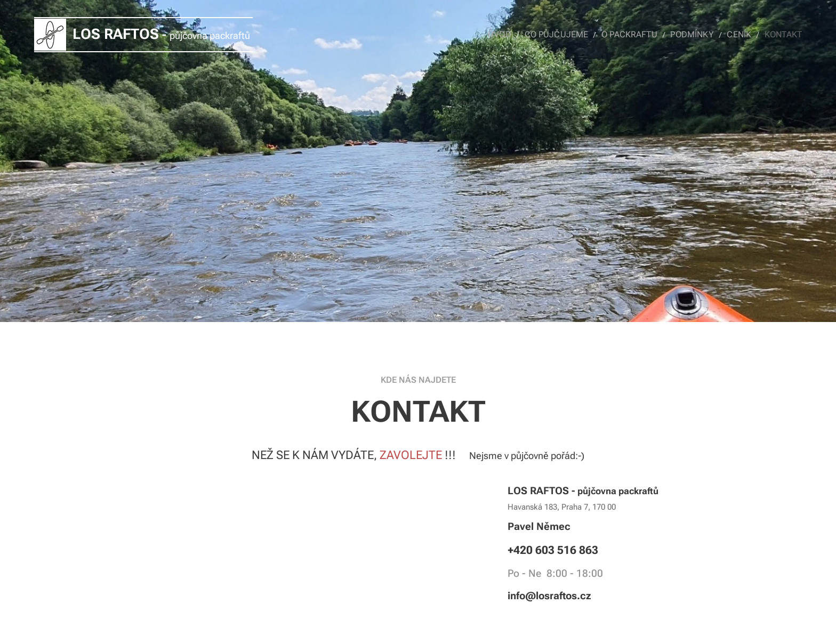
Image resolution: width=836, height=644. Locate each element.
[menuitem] (518, 35)
